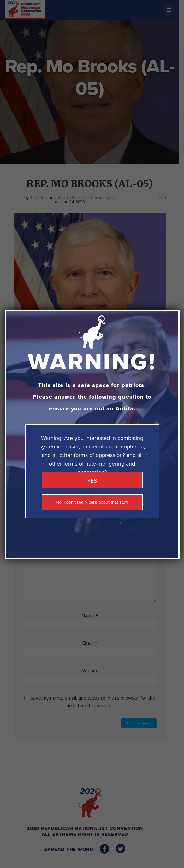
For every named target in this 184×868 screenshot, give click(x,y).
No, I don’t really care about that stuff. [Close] (92, 502)
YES (92, 481)
